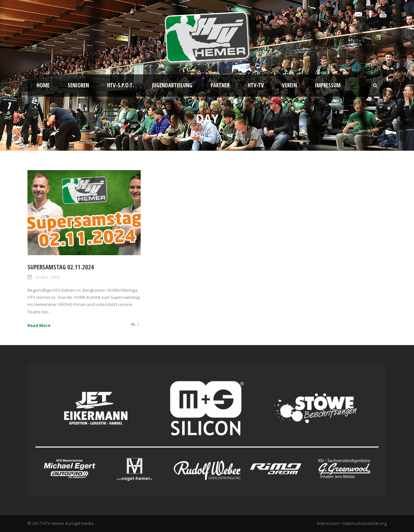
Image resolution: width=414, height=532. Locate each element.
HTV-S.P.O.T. (120, 85)
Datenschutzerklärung (365, 523)
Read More (39, 325)
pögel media (81, 523)
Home (43, 85)
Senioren (78, 85)
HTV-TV (256, 85)
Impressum (328, 85)
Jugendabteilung (172, 85)
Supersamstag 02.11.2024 (61, 267)
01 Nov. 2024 (47, 277)
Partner (220, 85)
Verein (289, 85)
